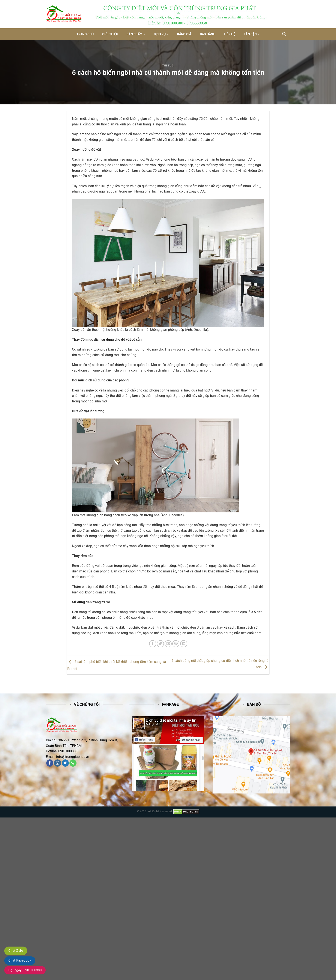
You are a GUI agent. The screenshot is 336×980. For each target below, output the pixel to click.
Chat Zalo (16, 951)
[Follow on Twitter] (65, 763)
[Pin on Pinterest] (176, 644)
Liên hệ (230, 34)
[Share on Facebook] (153, 644)
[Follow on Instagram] (58, 763)
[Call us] (73, 763)
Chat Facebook (20, 960)
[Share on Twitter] (160, 644)
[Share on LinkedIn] (184, 644)
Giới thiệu (110, 34)
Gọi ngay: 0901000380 (25, 970)
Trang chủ (85, 34)
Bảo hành (208, 34)
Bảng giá (184, 34)
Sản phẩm (136, 34)
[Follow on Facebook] (50, 763)
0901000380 (68, 751)
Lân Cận (252, 34)
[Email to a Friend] (168, 644)
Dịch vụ (161, 34)
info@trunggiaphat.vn (73, 757)
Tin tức (168, 65)
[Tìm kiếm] (284, 34)
